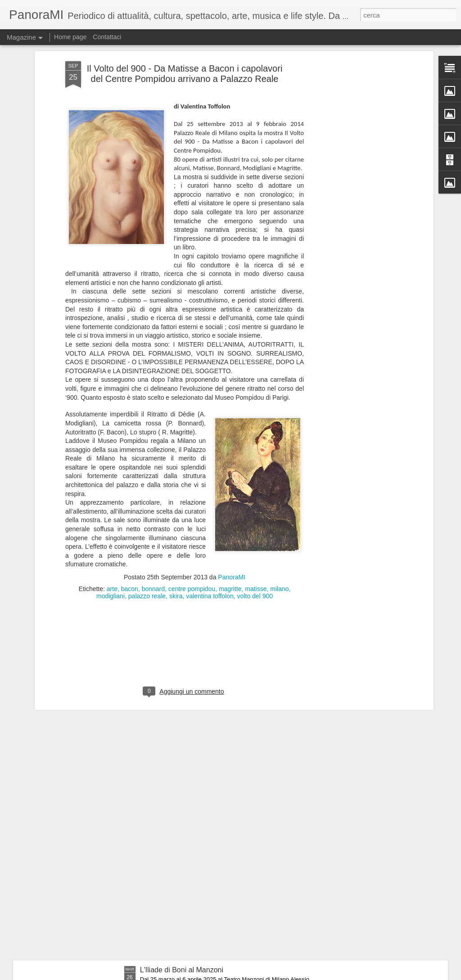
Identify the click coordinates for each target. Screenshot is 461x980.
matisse (256, 491)
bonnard (153, 491)
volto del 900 (255, 498)
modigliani (111, 498)
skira (176, 498)
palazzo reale (147, 498)
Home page (70, 37)
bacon (130, 491)
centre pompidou (192, 491)
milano (279, 491)
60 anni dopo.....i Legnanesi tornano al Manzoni (216, 868)
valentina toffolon (210, 498)
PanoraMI (232, 479)
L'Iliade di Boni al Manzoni (182, 970)
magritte (230, 491)
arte (112, 491)
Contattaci (107, 37)
